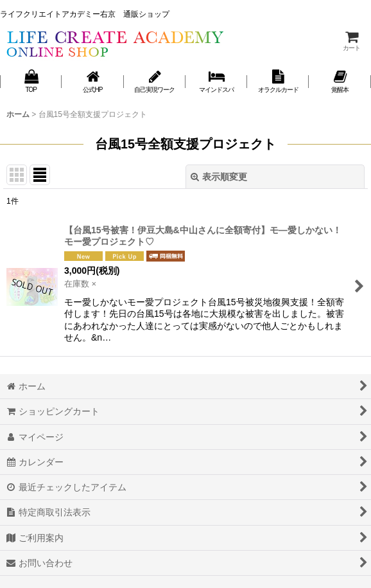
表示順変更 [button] (219, 177)
